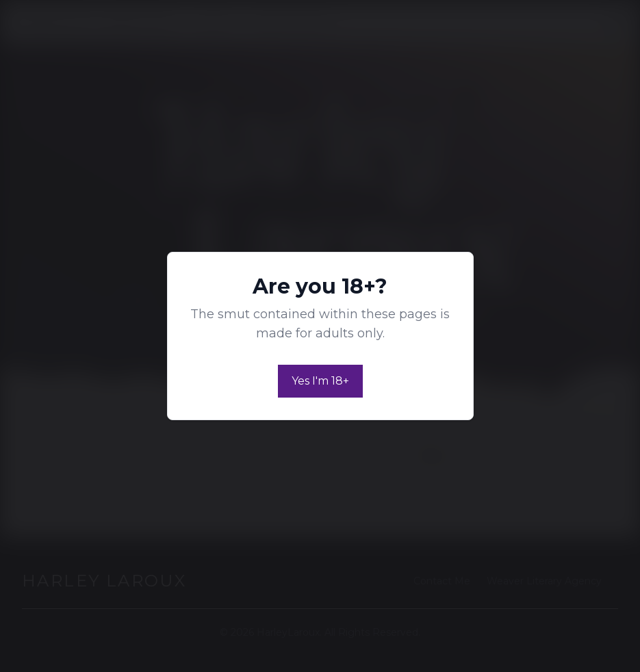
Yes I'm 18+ (320, 381)
